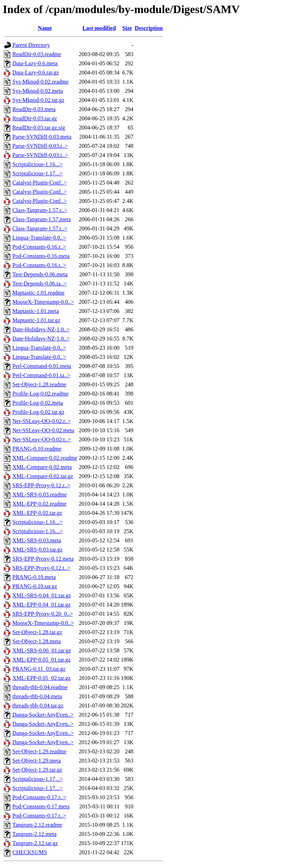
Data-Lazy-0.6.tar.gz (36, 73)
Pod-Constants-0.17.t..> (39, 816)
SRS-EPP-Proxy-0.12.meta (43, 559)
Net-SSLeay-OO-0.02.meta (43, 430)
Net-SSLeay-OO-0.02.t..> (42, 439)
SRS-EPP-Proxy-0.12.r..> (41, 485)
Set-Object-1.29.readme (39, 751)
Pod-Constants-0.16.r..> (39, 247)
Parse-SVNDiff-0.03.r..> (40, 146)
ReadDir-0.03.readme (37, 54)
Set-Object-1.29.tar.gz (37, 770)
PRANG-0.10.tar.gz (35, 586)
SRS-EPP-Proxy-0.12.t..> (41, 568)
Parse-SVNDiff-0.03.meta (42, 137)
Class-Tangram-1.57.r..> (40, 210)
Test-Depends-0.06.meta (40, 274)
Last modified (99, 28)
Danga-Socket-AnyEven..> (43, 715)
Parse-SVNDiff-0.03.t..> (40, 155)
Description (149, 28)
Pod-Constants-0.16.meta (41, 256)
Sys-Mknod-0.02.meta (38, 91)
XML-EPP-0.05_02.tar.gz (42, 678)
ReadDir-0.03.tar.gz (35, 118)
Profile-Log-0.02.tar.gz (38, 412)
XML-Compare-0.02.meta (42, 467)
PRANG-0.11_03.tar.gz (39, 669)
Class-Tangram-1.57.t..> (40, 228)
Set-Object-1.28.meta (37, 641)
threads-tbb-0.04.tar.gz (38, 706)
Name (45, 28)
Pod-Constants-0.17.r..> (39, 797)
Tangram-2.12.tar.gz (35, 843)
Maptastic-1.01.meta (36, 311)
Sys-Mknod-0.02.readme (40, 82)
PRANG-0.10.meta (34, 577)
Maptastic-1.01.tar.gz (36, 320)
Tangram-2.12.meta (34, 834)
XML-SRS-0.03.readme (40, 495)
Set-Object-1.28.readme (39, 384)
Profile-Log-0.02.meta (38, 403)
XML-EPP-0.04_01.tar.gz (42, 605)
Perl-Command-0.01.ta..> (41, 375)
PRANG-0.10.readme (37, 449)
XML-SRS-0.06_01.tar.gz (42, 650)
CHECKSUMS (30, 852)
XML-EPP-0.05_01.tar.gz (42, 660)
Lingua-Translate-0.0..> (39, 238)
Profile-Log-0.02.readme (40, 394)
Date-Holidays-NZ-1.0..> (41, 329)
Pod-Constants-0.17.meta (41, 806)
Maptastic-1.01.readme (39, 293)
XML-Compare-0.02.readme (45, 458)
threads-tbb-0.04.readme (40, 687)
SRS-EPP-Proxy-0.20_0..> (43, 614)
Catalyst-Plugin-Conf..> (40, 183)
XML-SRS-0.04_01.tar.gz (42, 595)
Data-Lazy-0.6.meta (35, 63)
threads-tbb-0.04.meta (37, 696)
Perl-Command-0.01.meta (42, 366)
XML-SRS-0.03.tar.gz (37, 550)
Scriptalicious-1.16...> (37, 164)
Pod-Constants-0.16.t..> (39, 265)
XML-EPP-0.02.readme (39, 504)
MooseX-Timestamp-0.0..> (43, 302)
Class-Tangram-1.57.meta (42, 219)
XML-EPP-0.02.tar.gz (37, 513)
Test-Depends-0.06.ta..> (40, 284)
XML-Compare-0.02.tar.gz (43, 476)
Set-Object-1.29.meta (37, 761)
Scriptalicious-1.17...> (37, 173)
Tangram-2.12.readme (37, 825)
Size (127, 28)
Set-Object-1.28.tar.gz (37, 632)
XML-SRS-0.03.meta (37, 540)
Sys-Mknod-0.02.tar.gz (38, 100)
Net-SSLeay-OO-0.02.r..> (42, 421)
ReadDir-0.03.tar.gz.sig (39, 128)
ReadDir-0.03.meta (34, 109)
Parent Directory (31, 45)
